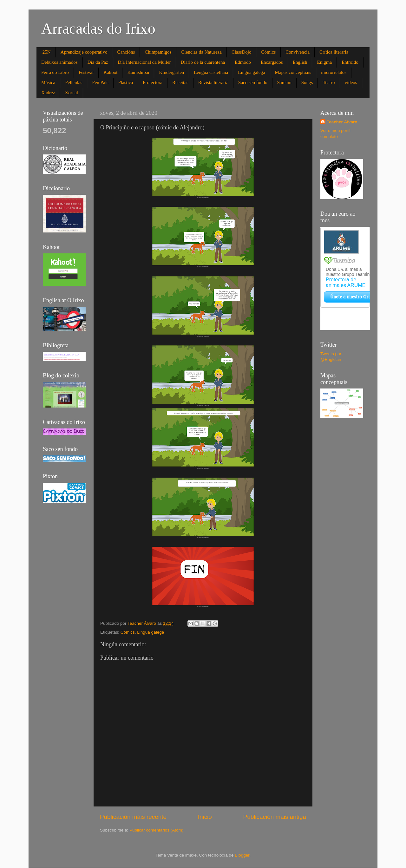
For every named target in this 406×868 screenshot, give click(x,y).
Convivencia (298, 52)
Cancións (126, 52)
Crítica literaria (334, 52)
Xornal (71, 93)
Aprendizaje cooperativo (84, 52)
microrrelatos (334, 72)
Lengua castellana (211, 72)
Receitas (180, 82)
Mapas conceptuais (293, 72)
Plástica (126, 82)
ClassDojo (242, 52)
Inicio (205, 817)
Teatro (329, 82)
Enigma (324, 62)
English (300, 62)
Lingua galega (251, 72)
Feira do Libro (55, 72)
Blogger (242, 855)
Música (48, 82)
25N (47, 52)
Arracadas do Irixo (98, 28)
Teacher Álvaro (342, 122)
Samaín (284, 82)
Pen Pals (100, 82)
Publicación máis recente (133, 817)
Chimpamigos (158, 52)
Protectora (153, 82)
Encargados (272, 62)
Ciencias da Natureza (201, 52)
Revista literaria (213, 82)
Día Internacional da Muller (144, 62)
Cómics (268, 52)
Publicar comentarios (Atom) (156, 830)
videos (351, 82)
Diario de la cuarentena (203, 62)
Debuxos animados (59, 62)
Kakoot (110, 72)
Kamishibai (138, 72)
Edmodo (243, 62)
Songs (307, 82)
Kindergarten (171, 72)
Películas (74, 82)
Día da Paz (98, 62)
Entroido (350, 62)
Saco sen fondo (253, 82)
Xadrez (48, 93)
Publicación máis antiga (275, 817)
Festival (86, 72)
